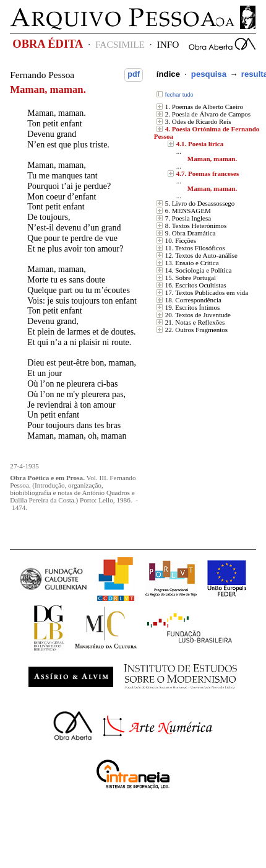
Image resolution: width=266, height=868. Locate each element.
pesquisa (209, 74)
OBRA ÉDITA (48, 44)
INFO (168, 44)
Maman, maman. (212, 159)
